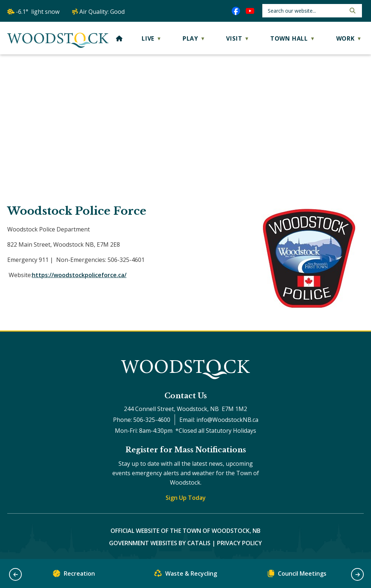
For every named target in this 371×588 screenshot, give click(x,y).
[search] (306, 11)
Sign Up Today (186, 498)
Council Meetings (297, 575)
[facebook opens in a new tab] (236, 11)
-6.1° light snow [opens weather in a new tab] (38, 12)
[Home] (119, 38)
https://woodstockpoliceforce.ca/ (79, 275)
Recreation (74, 575)
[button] (352, 11)
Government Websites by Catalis (160, 543)
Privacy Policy (239, 543)
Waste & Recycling (186, 575)
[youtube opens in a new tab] (250, 11)
